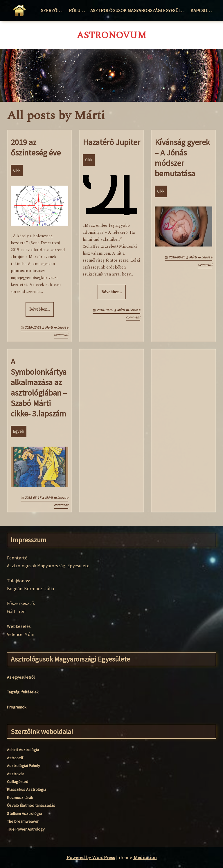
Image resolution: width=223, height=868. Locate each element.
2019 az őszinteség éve (36, 147)
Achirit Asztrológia (23, 750)
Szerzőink (53, 10)
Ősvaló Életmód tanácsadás (31, 805)
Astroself (15, 758)
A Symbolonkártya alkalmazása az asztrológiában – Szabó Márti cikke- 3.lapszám (39, 387)
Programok (17, 707)
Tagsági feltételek (23, 692)
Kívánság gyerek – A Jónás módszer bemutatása (182, 158)
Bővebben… (40, 309)
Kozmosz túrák (20, 798)
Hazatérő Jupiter (111, 142)
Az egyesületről (21, 677)
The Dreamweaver (23, 821)
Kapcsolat (203, 10)
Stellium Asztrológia (24, 813)
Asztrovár (16, 774)
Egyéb (19, 431)
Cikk (17, 170)
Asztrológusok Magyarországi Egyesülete (139, 10)
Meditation (145, 858)
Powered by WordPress (91, 858)
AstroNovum (111, 36)
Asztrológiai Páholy (24, 766)
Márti (49, 327)
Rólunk (78, 10)
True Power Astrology (26, 829)
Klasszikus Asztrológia (27, 789)
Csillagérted (18, 782)
